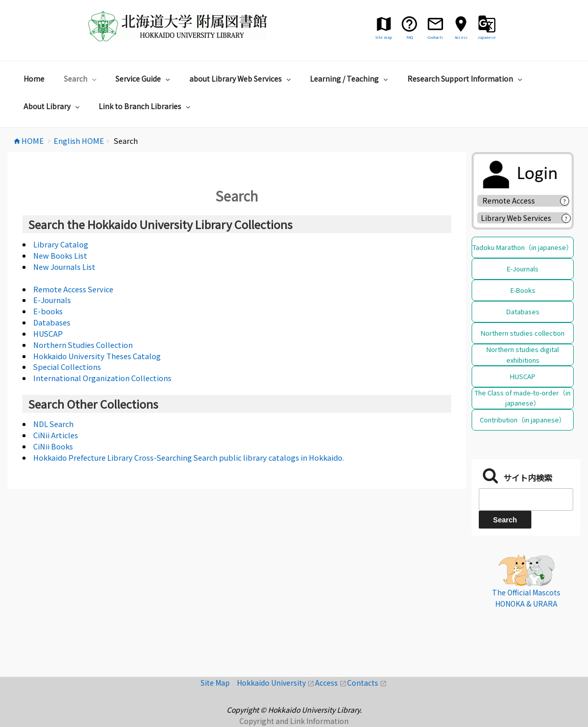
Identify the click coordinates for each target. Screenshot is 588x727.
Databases (52, 322)
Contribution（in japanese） (523, 420)
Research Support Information (466, 79)
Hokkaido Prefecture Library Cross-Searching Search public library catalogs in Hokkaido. (189, 457)
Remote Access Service (73, 289)
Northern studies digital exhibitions (523, 354)
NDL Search (53, 424)
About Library (53, 106)
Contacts (367, 683)
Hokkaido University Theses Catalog (97, 356)
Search (81, 79)
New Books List (60, 255)
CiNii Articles (56, 435)
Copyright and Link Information (294, 721)
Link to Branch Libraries (146, 106)
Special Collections (67, 367)
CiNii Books (53, 446)
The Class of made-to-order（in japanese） (523, 398)
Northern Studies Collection (83, 345)
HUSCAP (48, 333)
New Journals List (64, 267)
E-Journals (52, 300)
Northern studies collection (523, 333)
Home (34, 79)
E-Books (523, 290)
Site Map (219, 683)
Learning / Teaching (350, 79)
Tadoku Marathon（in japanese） (523, 247)
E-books (48, 311)
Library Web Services (516, 218)
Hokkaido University (276, 683)
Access (331, 683)
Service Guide (144, 79)
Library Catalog (61, 244)
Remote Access (512, 200)
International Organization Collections (102, 378)
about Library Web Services (241, 79)
